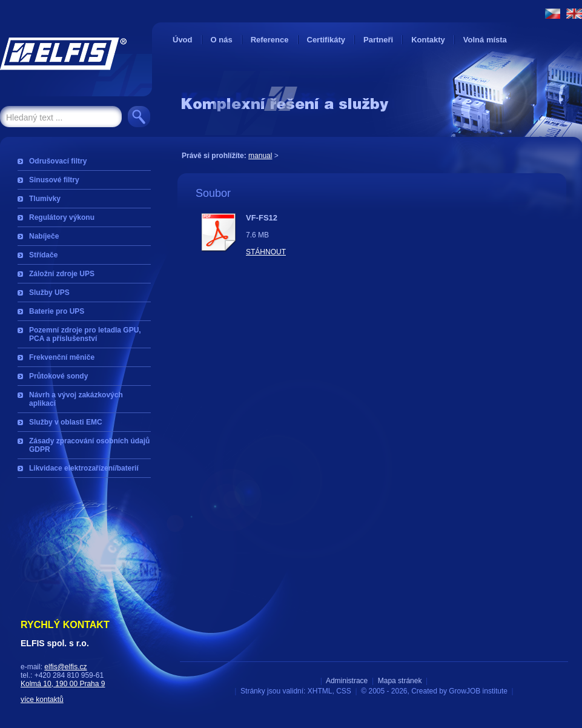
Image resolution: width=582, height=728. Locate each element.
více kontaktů (42, 700)
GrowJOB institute (478, 691)
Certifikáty (326, 40)
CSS (344, 691)
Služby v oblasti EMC (66, 422)
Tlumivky (45, 199)
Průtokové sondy (58, 376)
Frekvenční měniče (62, 357)
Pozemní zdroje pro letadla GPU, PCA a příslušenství (85, 334)
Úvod (183, 40)
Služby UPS (49, 293)
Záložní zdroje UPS (62, 274)
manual (260, 156)
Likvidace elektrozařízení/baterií (84, 468)
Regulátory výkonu (62, 217)
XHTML (320, 691)
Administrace (347, 681)
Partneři (378, 40)
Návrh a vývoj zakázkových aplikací (76, 399)
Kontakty (428, 40)
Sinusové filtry (54, 180)
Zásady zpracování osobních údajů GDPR (89, 445)
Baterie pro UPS (57, 311)
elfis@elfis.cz (65, 667)
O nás (222, 40)
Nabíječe (44, 236)
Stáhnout (266, 252)
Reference (270, 40)
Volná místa (485, 40)
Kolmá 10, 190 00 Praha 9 (63, 684)
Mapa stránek (400, 681)
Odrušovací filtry (58, 161)
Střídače (43, 255)
